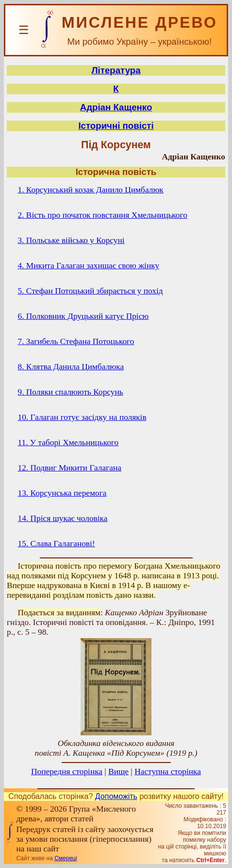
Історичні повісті (116, 126)
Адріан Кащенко (116, 107)
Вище (118, 772)
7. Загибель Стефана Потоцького (76, 341)
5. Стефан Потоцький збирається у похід (91, 291)
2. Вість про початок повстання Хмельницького (103, 215)
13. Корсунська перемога (62, 493)
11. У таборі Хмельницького (68, 443)
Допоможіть (116, 796)
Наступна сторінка (168, 772)
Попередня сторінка (67, 772)
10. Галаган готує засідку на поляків (82, 417)
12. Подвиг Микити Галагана (70, 468)
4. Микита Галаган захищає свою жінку (89, 266)
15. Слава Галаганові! (57, 544)
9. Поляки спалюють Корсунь (71, 392)
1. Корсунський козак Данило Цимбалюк (91, 190)
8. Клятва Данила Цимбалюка (71, 367)
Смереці (66, 858)
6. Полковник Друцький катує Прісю (83, 316)
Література (116, 70)
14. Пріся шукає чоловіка (63, 518)
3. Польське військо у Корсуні (71, 240)
